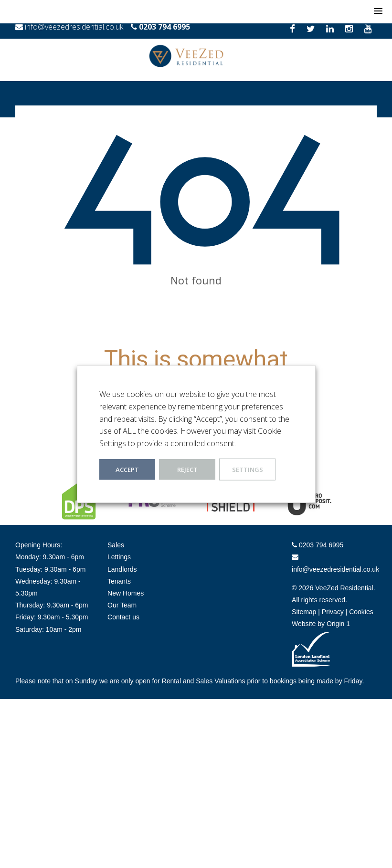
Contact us (123, 617)
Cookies (361, 612)
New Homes (126, 593)
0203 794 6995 (164, 27)
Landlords (122, 569)
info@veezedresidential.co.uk (74, 27)
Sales (116, 545)
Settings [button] (248, 470)
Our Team (122, 605)
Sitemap (304, 612)
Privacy (333, 612)
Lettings (119, 557)
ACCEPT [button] (127, 470)
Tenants (119, 581)
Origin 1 (338, 624)
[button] (378, 11)
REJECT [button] (187, 470)
